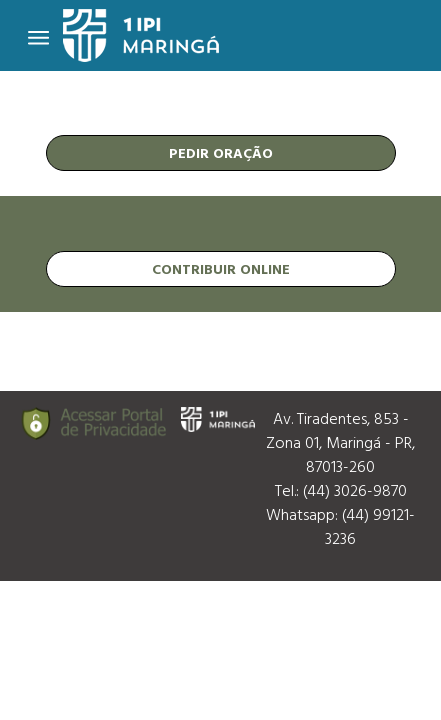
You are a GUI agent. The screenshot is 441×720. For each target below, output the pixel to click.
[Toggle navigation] (39, 36)
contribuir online (221, 268)
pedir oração (221, 152)
